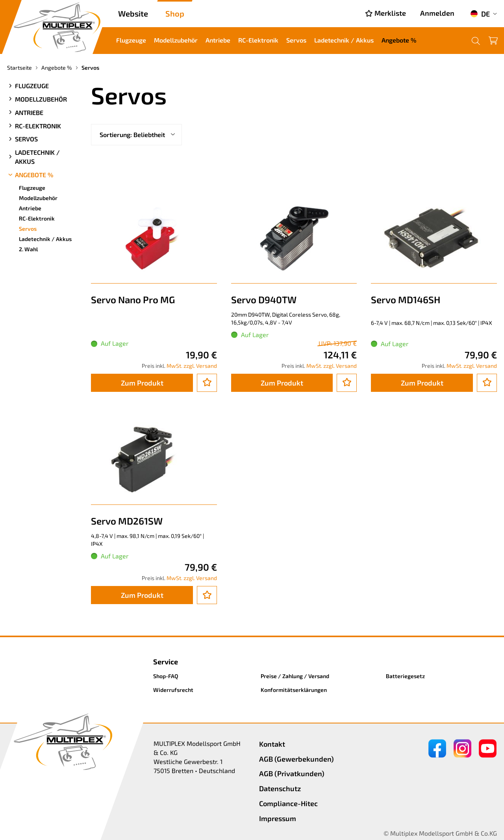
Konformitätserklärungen (294, 690)
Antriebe (218, 40)
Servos (296, 40)
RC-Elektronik (258, 40)
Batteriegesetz (405, 676)
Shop (175, 13)
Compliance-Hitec (288, 803)
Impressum (278, 818)
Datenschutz (280, 788)
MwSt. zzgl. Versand (192, 366)
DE (480, 14)
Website (133, 13)
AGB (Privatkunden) (292, 773)
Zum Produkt (142, 383)
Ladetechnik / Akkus (344, 40)
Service (166, 662)
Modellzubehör (176, 40)
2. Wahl (28, 249)
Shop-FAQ (166, 676)
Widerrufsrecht (173, 690)
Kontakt (272, 744)
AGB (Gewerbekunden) (296, 759)
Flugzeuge (131, 40)
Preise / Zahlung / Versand (295, 676)
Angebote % (399, 40)
